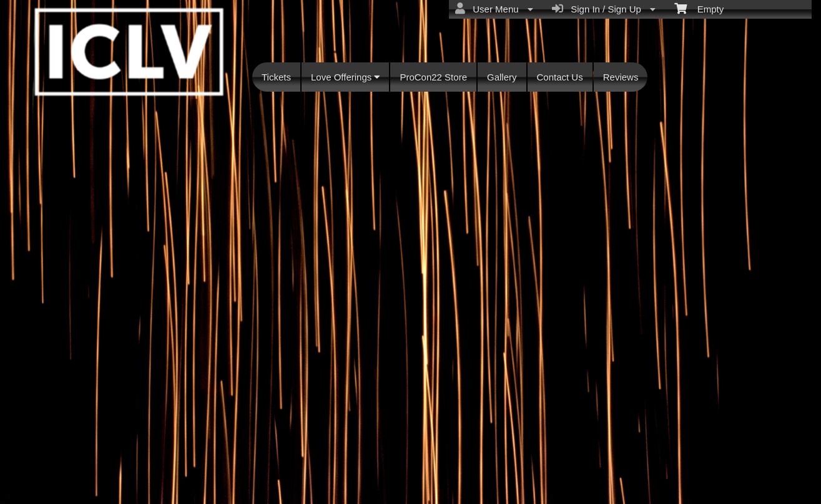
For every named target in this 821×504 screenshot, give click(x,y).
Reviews (621, 77)
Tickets (276, 77)
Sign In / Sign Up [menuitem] (604, 9)
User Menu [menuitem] (494, 9)
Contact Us (560, 77)
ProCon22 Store (433, 77)
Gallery (502, 77)
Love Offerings (345, 77)
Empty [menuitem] (699, 8)
